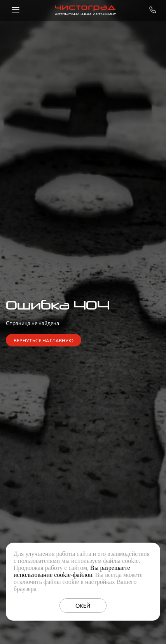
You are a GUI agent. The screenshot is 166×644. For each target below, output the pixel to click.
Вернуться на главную (44, 340)
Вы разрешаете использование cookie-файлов (72, 571)
